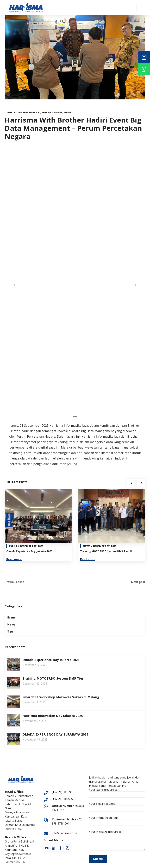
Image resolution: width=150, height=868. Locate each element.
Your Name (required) (117, 792)
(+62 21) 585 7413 (63, 792)
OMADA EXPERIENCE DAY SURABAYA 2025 (55, 734)
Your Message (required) (117, 840)
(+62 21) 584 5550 (63, 798)
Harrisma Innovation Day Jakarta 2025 (53, 715)
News (68, 112)
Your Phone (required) (117, 820)
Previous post (14, 581)
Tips (10, 631)
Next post (138, 581)
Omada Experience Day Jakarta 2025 (29, 551)
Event (58, 112)
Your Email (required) (117, 806)
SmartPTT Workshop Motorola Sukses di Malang (61, 697)
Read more (14, 559)
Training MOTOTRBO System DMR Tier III (106, 551)
